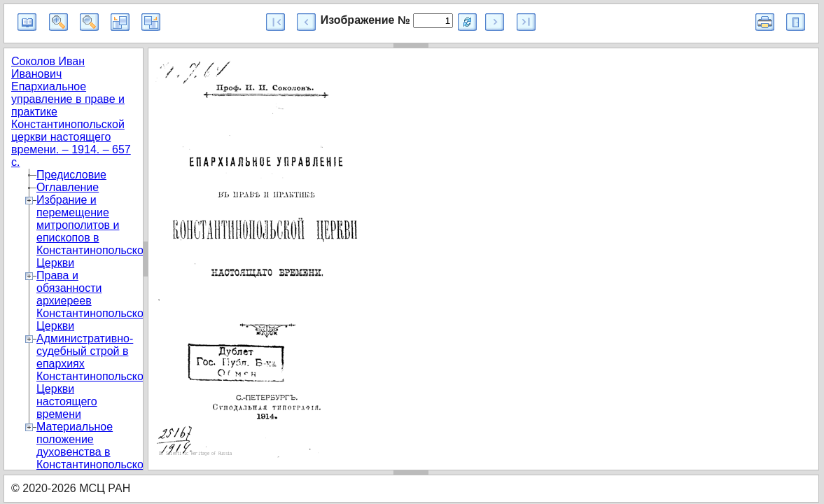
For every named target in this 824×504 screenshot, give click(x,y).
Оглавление (68, 187)
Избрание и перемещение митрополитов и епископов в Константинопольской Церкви (93, 231)
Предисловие (71, 175)
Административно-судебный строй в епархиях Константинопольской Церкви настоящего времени (93, 376)
